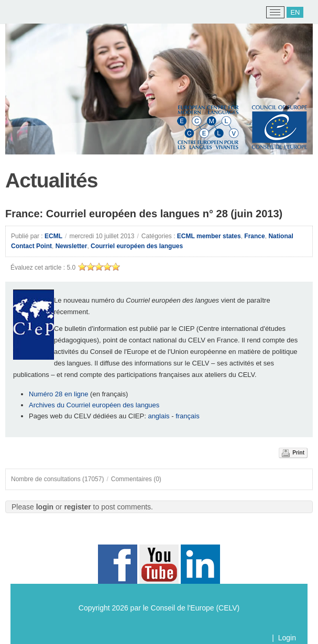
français (188, 416)
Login (287, 638)
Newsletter (72, 246)
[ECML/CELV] (21, 13)
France (254, 236)
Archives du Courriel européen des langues (94, 405)
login (45, 507)
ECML (53, 236)
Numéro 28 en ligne (58, 394)
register (77, 507)
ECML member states (209, 236)
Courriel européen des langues (137, 246)
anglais (158, 416)
